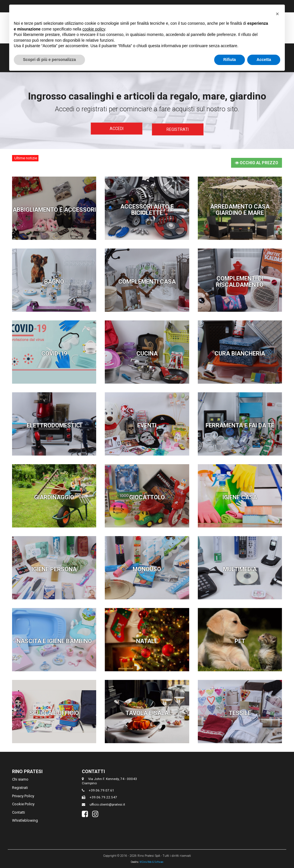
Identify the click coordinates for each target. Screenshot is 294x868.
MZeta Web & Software (151, 861)
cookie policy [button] (94, 29)
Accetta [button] (264, 60)
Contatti (19, 811)
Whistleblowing (25, 819)
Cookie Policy (23, 803)
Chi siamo (20, 778)
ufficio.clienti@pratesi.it (107, 803)
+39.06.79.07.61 (101, 789)
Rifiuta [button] (230, 60)
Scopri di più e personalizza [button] (49, 60)
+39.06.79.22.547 (103, 796)
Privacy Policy (23, 795)
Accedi (117, 129)
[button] (277, 14)
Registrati (178, 129)
